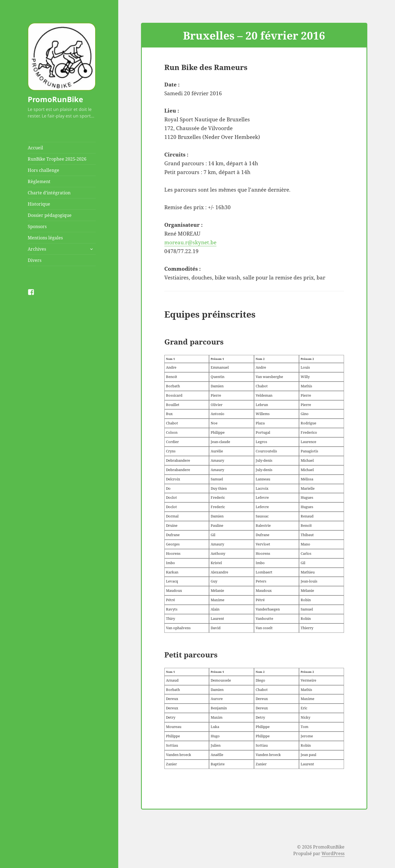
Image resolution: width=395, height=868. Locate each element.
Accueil (35, 148)
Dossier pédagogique (50, 215)
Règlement (39, 181)
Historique (39, 204)
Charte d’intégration (49, 193)
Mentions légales (45, 238)
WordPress (333, 853)
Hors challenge (43, 170)
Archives (37, 249)
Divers (35, 260)
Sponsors (37, 226)
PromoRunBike (55, 99)
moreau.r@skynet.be (190, 242)
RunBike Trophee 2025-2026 (57, 159)
